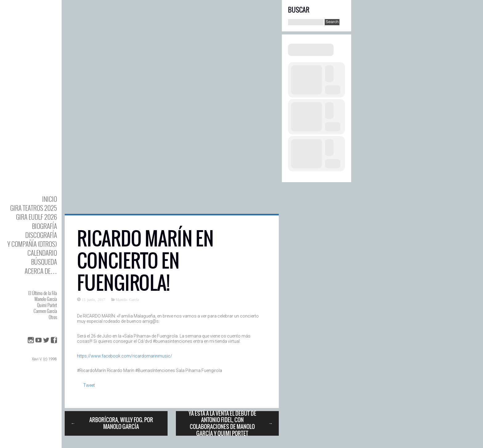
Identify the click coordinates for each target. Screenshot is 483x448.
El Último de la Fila (43, 293)
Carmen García (45, 311)
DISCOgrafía (41, 235)
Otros (53, 317)
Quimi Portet (47, 305)
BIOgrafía (45, 226)
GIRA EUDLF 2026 (37, 217)
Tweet (89, 385)
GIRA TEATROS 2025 (34, 208)
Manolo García (46, 299)
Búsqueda (44, 262)
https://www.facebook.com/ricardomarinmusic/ (125, 356)
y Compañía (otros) (32, 244)
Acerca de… (41, 271)
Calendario (42, 253)
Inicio (50, 199)
